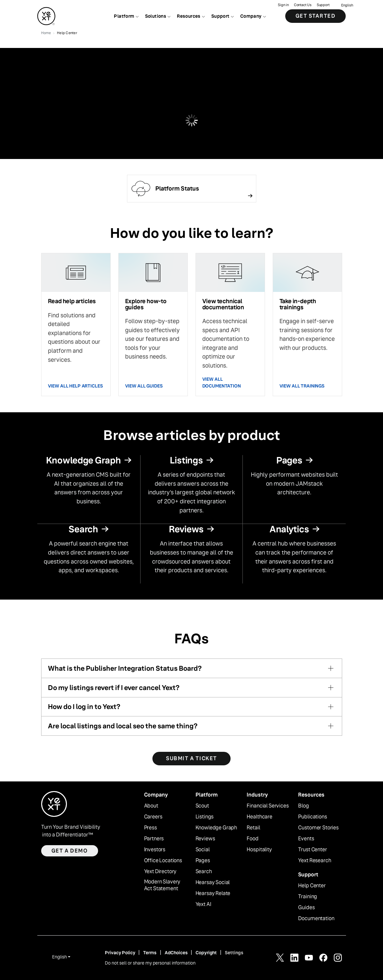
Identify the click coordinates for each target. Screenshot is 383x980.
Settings (234, 953)
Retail (253, 828)
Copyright (206, 953)
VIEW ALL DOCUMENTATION (222, 383)
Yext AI (203, 904)
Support (323, 5)
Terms (150, 953)
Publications (312, 817)
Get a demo (70, 851)
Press (150, 828)
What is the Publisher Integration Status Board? (125, 668)
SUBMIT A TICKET (191, 758)
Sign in (283, 5)
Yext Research (315, 861)
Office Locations (163, 861)
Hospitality (259, 850)
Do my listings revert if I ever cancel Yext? (114, 688)
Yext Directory (160, 872)
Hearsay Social (213, 882)
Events (306, 839)
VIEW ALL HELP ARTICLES (75, 386)
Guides (306, 908)
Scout (202, 806)
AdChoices (176, 953)
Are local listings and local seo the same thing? (123, 726)
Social (203, 850)
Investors (155, 850)
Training (308, 897)
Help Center (312, 886)
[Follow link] (192, 189)
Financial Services (268, 806)
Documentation (316, 919)
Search (204, 872)
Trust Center (312, 850)
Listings (205, 817)
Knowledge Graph (216, 828)
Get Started (316, 16)
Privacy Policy (120, 953)
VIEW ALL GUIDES (144, 386)
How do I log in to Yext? (84, 707)
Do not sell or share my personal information (150, 963)
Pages (203, 861)
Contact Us (303, 5)
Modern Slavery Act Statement (162, 885)
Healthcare (259, 817)
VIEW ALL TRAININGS (302, 386)
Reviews (205, 839)
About (151, 806)
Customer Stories (318, 828)
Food (252, 839)
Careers (153, 817)
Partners (154, 839)
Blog (303, 806)
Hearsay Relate (213, 893)
